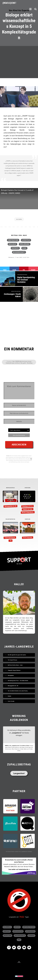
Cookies (31, 936)
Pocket (33, 270)
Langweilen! (19, 773)
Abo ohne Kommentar (19, 435)
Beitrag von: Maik (19, 235)
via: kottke (19, 219)
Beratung (8, 936)
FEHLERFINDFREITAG (10, 519)
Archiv (17, 927)
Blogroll (7, 927)
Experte (15, 248)
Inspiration (13, 240)
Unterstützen (29, 927)
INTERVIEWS (28, 488)
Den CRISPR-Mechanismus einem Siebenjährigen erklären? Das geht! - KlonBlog (19, 362)
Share (14, 270)
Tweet (5, 270)
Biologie (12, 244)
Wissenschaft (19, 252)
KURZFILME (28, 519)
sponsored (30, 931)
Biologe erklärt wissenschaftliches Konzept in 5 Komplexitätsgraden (19, 26)
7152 (22, 917)
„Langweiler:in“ (17, 733)
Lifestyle (26, 240)
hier (31, 459)
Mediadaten (18, 931)
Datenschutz (20, 936)
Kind (24, 248)
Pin (24, 270)
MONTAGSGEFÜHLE (10, 488)
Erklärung (25, 244)
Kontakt (7, 931)
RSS (19, 940)
